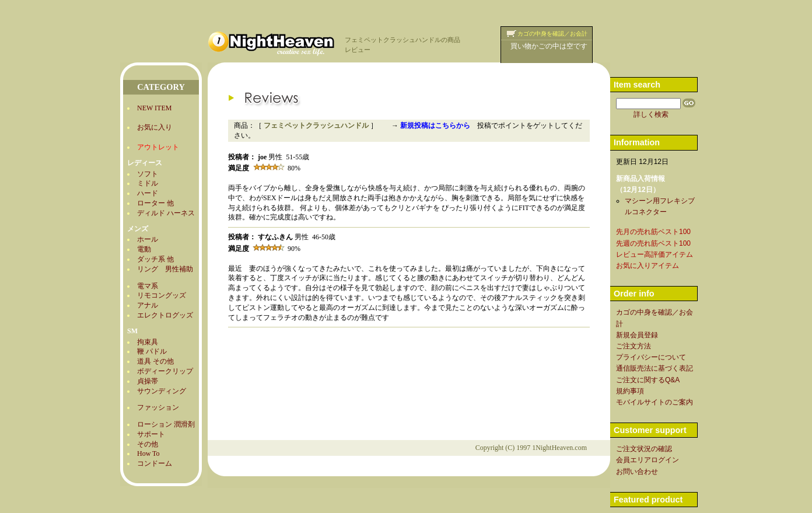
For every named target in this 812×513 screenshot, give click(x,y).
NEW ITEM (154, 108)
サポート (151, 434)
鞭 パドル (152, 351)
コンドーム (155, 463)
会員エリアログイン (647, 460)
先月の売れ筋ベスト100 (653, 232)
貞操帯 (148, 381)
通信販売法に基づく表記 (654, 368)
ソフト (148, 174)
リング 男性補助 (165, 269)
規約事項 (630, 391)
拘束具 (148, 342)
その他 (148, 444)
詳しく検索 (651, 114)
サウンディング (162, 391)
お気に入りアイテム (647, 266)
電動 (144, 249)
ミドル (148, 183)
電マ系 (148, 286)
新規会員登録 (637, 335)
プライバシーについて (651, 357)
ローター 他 (155, 203)
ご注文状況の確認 (644, 449)
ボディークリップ (165, 371)
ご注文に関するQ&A (648, 380)
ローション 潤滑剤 (166, 424)
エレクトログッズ (165, 315)
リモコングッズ (162, 295)
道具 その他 (155, 361)
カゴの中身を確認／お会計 (552, 34)
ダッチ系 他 (155, 259)
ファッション (158, 407)
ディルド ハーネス (166, 213)
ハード (148, 193)
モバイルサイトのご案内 (654, 402)
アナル (148, 305)
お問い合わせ (637, 472)
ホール (148, 239)
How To (148, 453)
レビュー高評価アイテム (654, 254)
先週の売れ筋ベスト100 (653, 243)
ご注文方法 (633, 346)
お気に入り (155, 127)
